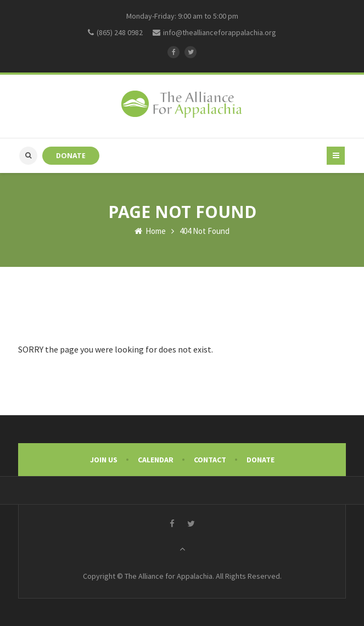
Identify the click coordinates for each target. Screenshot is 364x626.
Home (150, 231)
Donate (261, 460)
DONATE (71, 156)
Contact (210, 460)
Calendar (156, 460)
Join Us (104, 460)
